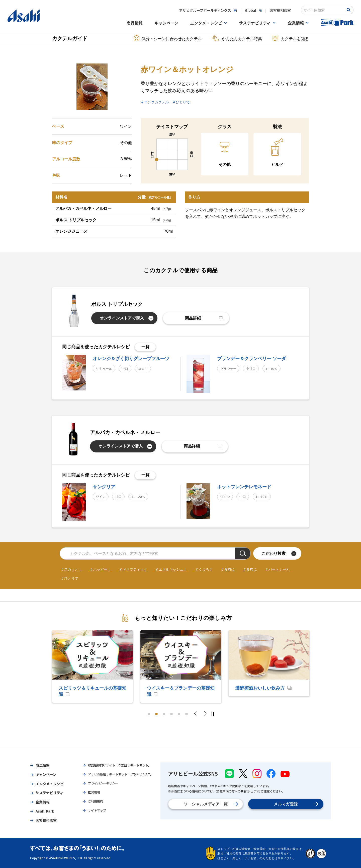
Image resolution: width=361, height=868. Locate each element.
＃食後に (250, 569)
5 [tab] (179, 714)
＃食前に (228, 569)
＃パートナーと (277, 569)
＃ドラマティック (133, 569)
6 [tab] (187, 714)
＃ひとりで (181, 102)
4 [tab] (171, 714)
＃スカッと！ (71, 569)
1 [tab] (149, 714)
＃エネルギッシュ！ (171, 569)
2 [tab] (156, 714)
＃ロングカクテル (155, 102)
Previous (197, 714)
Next (205, 714)
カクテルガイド (70, 38)
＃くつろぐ (204, 569)
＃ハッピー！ (100, 569)
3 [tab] (164, 714)
